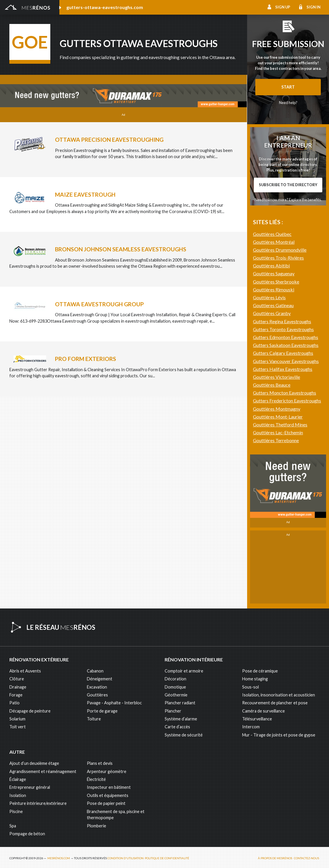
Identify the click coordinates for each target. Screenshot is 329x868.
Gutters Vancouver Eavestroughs (286, 513)
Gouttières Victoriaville (277, 529)
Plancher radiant (180, 701)
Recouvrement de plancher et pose (275, 701)
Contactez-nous (306, 856)
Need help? (288, 103)
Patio (14, 701)
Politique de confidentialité (167, 856)
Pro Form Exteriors (86, 359)
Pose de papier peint (106, 802)
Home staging (255, 677)
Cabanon (95, 669)
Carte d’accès (177, 725)
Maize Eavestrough (85, 194)
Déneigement (100, 677)
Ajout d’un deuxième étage (34, 761)
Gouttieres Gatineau (273, 457)
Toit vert (18, 725)
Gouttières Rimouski (274, 441)
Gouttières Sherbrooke (276, 434)
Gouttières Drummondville (280, 402)
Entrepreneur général (30, 785)
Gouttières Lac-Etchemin (278, 584)
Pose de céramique (260, 669)
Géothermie (176, 693)
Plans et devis (100, 761)
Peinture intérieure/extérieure (38, 802)
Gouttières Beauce (272, 537)
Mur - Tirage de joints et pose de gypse (279, 733)
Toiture (94, 717)
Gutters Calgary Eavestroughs (283, 505)
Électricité (96, 778)
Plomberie (97, 824)
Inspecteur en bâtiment (109, 785)
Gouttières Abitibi (271, 417)
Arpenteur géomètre (107, 769)
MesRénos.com (59, 856)
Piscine (16, 809)
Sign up (283, 7)
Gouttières (97, 693)
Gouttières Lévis (269, 449)
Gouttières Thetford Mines (280, 576)
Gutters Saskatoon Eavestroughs (286, 497)
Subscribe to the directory (288, 261)
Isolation (18, 793)
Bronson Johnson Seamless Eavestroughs (121, 249)
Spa (13, 824)
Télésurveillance (257, 717)
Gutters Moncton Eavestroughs (285, 545)
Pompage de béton (27, 832)
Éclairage (18, 778)
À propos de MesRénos (275, 856)
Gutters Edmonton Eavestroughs (286, 489)
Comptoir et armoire (184, 669)
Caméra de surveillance (263, 709)
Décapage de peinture (30, 709)
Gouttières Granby (272, 465)
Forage (16, 693)
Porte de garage (102, 709)
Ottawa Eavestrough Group (99, 304)
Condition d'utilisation (125, 856)
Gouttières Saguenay (274, 425)
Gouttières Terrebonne (276, 592)
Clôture (17, 677)
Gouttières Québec (272, 386)
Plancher (173, 709)
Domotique (175, 685)
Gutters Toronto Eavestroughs (283, 481)
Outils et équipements (108, 793)
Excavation (97, 685)
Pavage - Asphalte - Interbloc (114, 701)
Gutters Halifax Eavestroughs (283, 521)
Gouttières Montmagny (277, 561)
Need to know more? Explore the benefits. (288, 276)
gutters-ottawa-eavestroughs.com (105, 7)
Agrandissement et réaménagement (43, 769)
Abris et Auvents (25, 669)
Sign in (314, 7)
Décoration (175, 677)
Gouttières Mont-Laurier (278, 569)
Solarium (17, 717)
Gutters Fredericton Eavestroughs (287, 553)
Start (288, 87)
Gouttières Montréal (274, 394)
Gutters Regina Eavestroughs (282, 473)
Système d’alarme (181, 717)
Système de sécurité (184, 733)
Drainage (18, 685)
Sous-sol (250, 685)
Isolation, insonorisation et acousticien (279, 693)
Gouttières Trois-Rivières (278, 410)
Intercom (251, 725)
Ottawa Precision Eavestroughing (109, 140)
